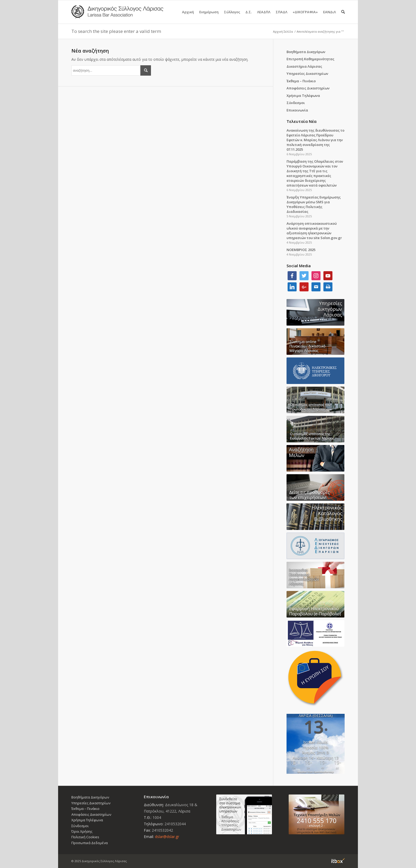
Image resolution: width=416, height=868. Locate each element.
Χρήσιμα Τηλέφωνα (303, 96)
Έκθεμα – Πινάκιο (301, 81)
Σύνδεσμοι (296, 103)
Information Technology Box (338, 861)
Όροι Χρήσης (82, 831)
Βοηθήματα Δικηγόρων (306, 52)
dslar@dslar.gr (167, 837)
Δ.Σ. (249, 17)
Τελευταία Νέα (302, 121)
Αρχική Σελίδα (283, 31)
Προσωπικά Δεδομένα (90, 843)
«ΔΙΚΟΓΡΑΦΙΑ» (305, 17)
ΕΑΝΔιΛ (330, 17)
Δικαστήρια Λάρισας (304, 66)
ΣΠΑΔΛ (281, 17)
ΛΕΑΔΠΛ (264, 17)
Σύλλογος (232, 17)
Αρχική (188, 17)
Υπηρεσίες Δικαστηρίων (307, 74)
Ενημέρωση (209, 17)
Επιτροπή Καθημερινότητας (310, 59)
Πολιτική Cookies (85, 837)
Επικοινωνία (297, 110)
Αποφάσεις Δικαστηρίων (308, 88)
